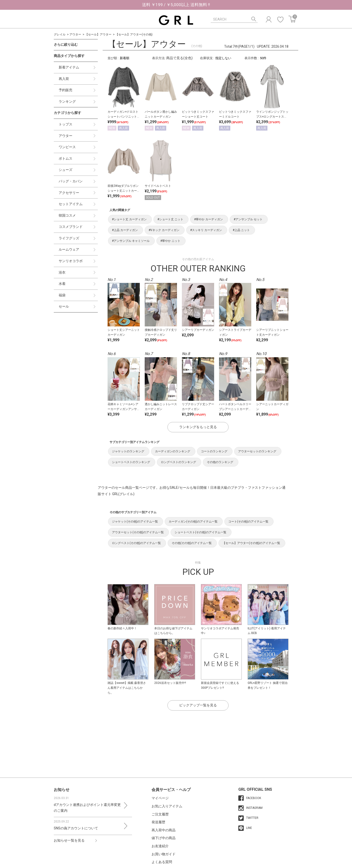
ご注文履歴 (160, 814)
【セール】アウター (98, 34)
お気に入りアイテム (167, 806)
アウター (75, 34)
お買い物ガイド (164, 854)
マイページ (160, 798)
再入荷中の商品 (164, 830)
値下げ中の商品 (164, 838)
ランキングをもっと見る (198, 427)
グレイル (60, 34)
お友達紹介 (160, 846)
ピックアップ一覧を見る (198, 705)
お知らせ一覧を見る (69, 840)
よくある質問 (162, 862)
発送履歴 (158, 822)
